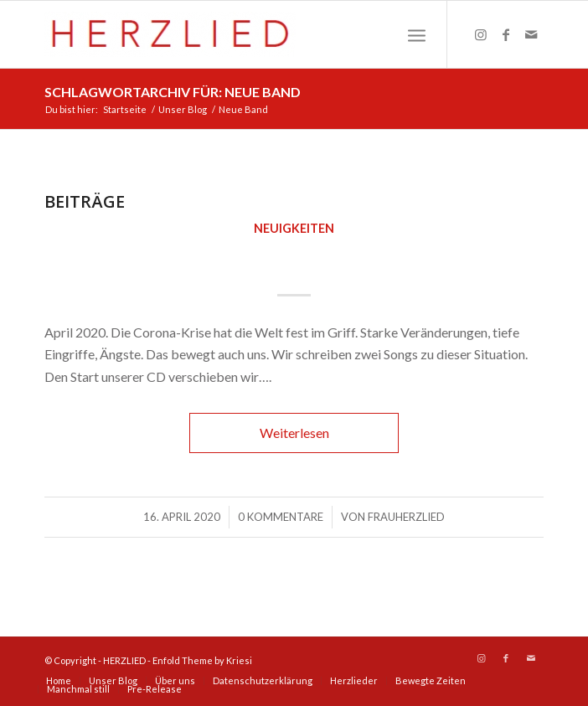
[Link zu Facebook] (506, 34)
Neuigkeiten (294, 228)
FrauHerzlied (406, 517)
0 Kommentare (281, 517)
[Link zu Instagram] (481, 34)
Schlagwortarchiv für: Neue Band (173, 92)
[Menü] (417, 34)
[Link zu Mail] (531, 34)
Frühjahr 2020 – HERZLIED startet (294, 255)
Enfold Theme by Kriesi (202, 660)
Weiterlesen (294, 433)
